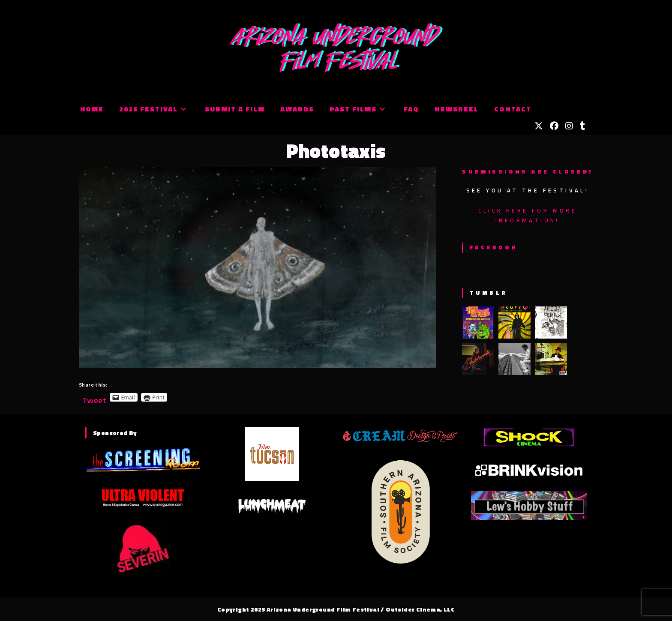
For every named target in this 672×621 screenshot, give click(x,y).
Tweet (94, 397)
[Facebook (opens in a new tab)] (554, 126)
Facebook (493, 247)
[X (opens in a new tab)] (539, 126)
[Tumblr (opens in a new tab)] (583, 126)
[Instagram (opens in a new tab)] (569, 126)
